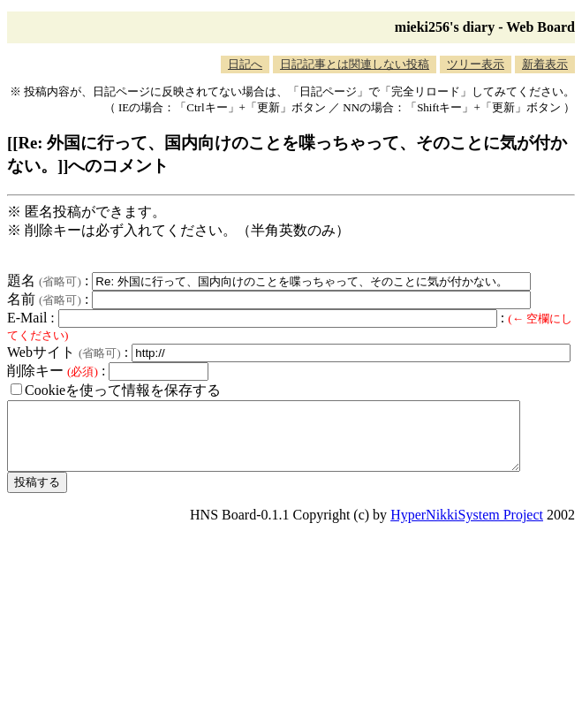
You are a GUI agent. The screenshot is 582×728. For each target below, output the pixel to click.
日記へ (245, 64)
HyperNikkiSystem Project (467, 528)
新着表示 (545, 64)
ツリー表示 (476, 64)
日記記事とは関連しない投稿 (355, 64)
